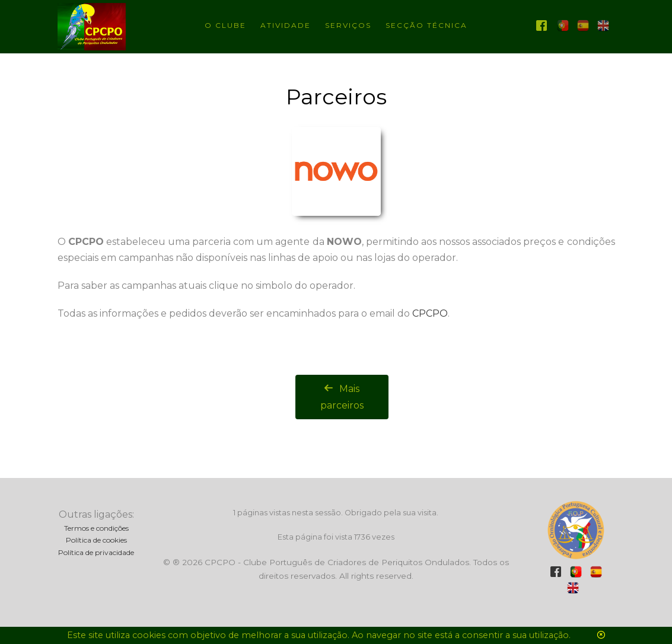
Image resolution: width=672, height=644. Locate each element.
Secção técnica (426, 25)
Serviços (348, 25)
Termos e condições (96, 528)
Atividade (286, 25)
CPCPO (430, 313)
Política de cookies (96, 540)
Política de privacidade (96, 552)
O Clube (225, 25)
